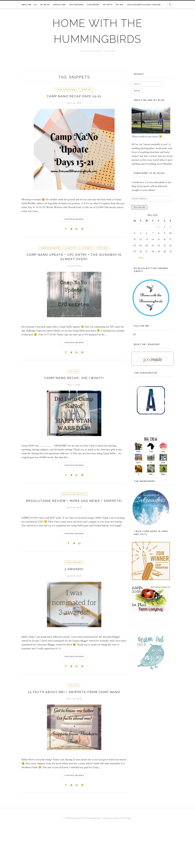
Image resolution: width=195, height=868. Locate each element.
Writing (86, 90)
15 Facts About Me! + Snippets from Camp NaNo (74, 695)
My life (74, 372)
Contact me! (59, 5)
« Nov (141, 258)
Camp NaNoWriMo (67, 90)
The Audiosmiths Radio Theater (144, 5)
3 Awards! (74, 571)
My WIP (120, 5)
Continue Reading (74, 220)
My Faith (108, 5)
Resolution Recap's (74, 496)
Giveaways (87, 248)
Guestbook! (93, 5)
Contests (71, 248)
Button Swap (77, 5)
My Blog (45, 5)
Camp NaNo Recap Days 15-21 (74, 96)
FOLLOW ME (139, 207)
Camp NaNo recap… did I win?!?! (74, 379)
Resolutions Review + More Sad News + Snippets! (74, 503)
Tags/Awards (74, 565)
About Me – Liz (29, 5)
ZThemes (127, 821)
